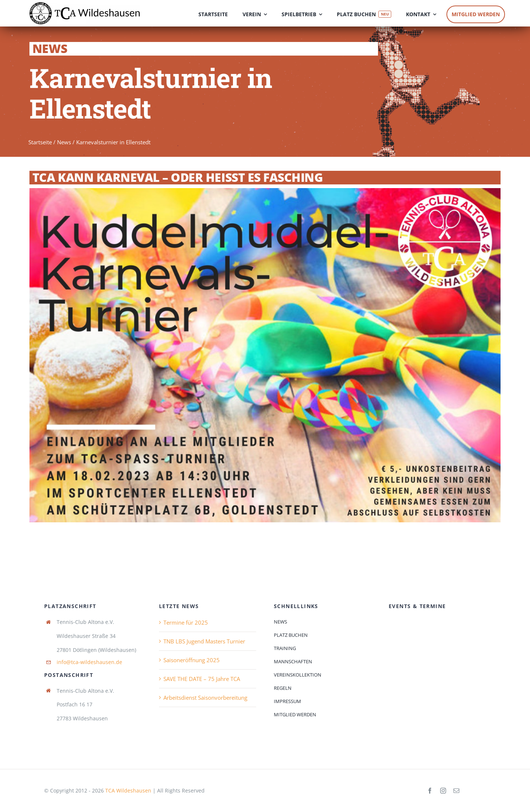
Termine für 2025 (186, 622)
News (64, 142)
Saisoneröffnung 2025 (192, 660)
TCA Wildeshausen (128, 790)
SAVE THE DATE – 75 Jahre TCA (202, 679)
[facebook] (430, 791)
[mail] (456, 791)
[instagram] (443, 791)
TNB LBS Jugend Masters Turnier (204, 641)
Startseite (40, 142)
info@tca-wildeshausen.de (89, 662)
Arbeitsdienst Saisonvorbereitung (205, 698)
